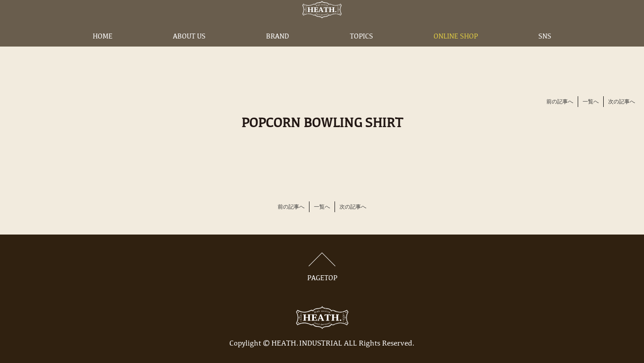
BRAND (277, 51)
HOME (103, 51)
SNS (545, 51)
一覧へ (591, 102)
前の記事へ (560, 102)
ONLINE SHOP (456, 51)
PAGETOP (322, 267)
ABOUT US (189, 51)
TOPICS (361, 51)
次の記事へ (622, 102)
